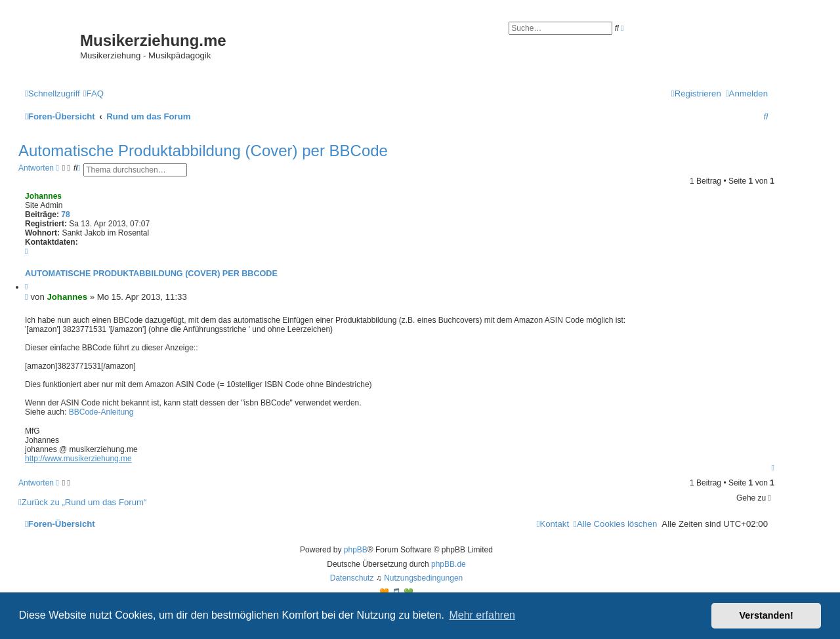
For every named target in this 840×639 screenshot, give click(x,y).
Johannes (43, 196)
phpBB (356, 550)
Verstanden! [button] (766, 615)
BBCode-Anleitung (101, 412)
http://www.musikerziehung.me (78, 459)
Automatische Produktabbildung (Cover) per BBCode (203, 151)
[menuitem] (94, 93)
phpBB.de (449, 564)
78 (65, 215)
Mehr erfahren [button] (482, 615)
